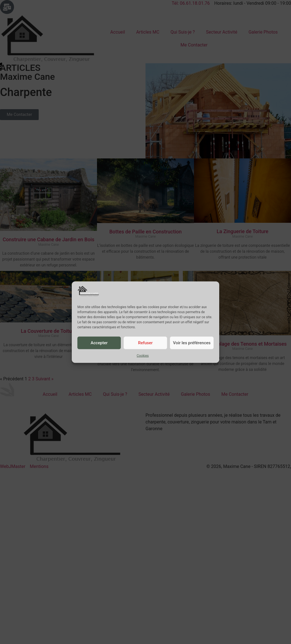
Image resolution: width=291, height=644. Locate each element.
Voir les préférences (192, 343)
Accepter (99, 343)
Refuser (145, 343)
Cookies (143, 355)
